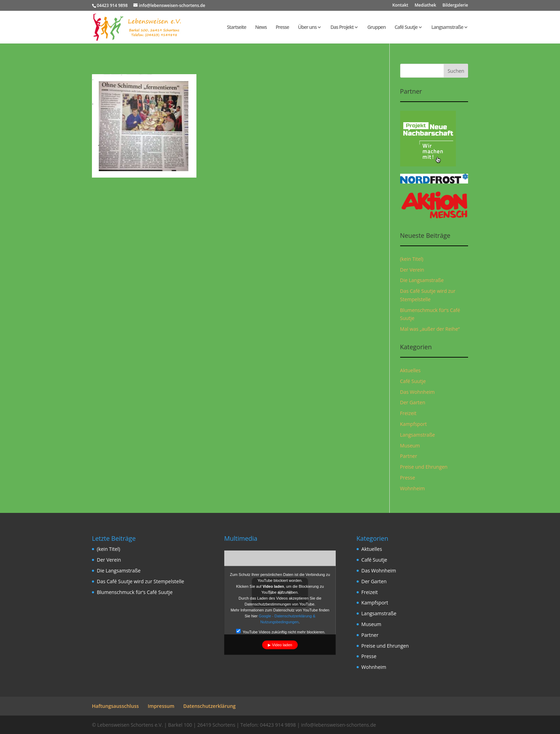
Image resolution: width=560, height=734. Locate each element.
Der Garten (413, 402)
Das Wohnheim (418, 392)
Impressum (161, 706)
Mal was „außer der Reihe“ (430, 329)
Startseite (237, 28)
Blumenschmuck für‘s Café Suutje (135, 592)
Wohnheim (413, 488)
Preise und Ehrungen (424, 467)
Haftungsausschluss (115, 706)
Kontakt (400, 6)
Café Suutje (406, 28)
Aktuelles (410, 370)
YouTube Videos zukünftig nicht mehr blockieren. (281, 631)
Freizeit (408, 413)
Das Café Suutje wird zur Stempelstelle (141, 581)
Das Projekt (342, 28)
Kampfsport (414, 424)
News (261, 28)
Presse (282, 28)
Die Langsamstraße (422, 280)
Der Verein (412, 270)
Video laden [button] (282, 645)
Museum (410, 446)
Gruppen (377, 28)
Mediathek (425, 6)
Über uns (307, 28)
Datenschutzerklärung (209, 706)
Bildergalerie (455, 6)
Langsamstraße (447, 28)
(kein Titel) (412, 259)
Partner (409, 456)
